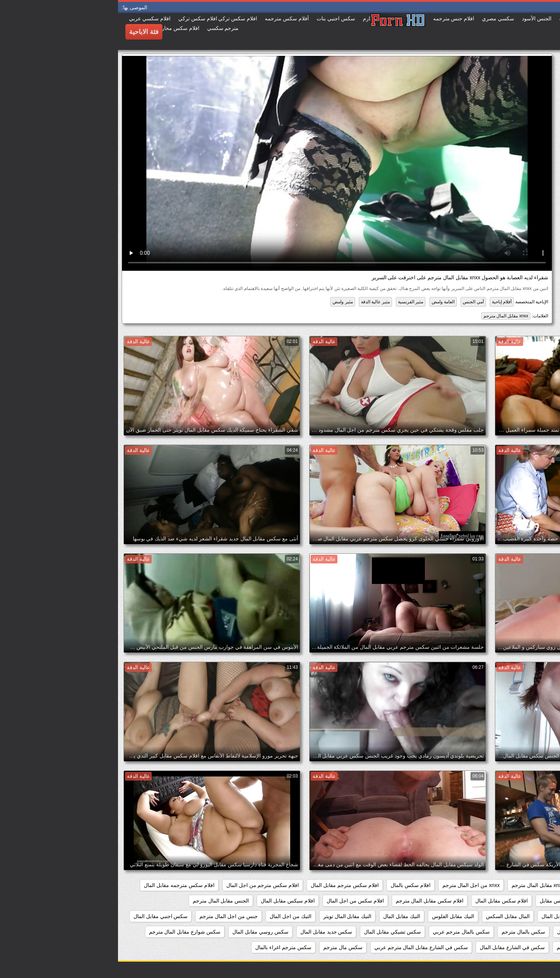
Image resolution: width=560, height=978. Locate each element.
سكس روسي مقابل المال (142, 932)
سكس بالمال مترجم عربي (343, 932)
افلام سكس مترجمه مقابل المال (61, 885)
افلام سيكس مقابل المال (170, 901)
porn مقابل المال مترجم (484, 885)
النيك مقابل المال (284, 916)
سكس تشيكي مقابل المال (274, 932)
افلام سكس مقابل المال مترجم (312, 901)
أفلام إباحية (384, 302)
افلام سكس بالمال (293, 885)
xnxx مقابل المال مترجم (388, 316)
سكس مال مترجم (225, 947)
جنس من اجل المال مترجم (111, 916)
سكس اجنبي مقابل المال (43, 916)
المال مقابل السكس (390, 916)
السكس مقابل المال (445, 916)
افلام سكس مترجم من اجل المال (145, 885)
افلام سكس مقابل (442, 901)
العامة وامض (325, 302)
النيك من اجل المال (173, 916)
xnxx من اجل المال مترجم (353, 885)
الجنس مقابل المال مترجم (103, 901)
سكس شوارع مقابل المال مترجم (67, 932)
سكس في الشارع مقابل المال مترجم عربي (303, 947)
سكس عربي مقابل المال (522, 947)
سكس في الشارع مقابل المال (394, 947)
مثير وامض (225, 302)
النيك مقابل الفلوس (335, 916)
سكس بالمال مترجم (405, 932)
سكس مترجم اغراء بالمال (165, 947)
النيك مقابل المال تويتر (230, 916)
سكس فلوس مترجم (461, 947)
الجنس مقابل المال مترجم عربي (514, 916)
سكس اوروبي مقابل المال (468, 932)
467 (544, 885)
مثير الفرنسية (293, 302)
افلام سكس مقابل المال (384, 901)
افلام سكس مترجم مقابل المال (227, 885)
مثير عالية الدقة (257, 302)
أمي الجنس (355, 302)
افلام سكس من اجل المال (237, 901)
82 (525, 885)
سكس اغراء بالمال (528, 932)
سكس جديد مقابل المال (208, 932)
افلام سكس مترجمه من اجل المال (511, 901)
